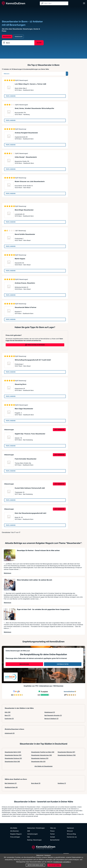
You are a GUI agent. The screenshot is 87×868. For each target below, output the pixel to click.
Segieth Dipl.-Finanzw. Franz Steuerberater (30, 434)
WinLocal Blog (71, 834)
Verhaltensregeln (32, 834)
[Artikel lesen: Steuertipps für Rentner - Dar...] (10, 555)
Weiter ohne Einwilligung (35, 865)
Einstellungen (40, 828)
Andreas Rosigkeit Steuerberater (26, 133)
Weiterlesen (7, 573)
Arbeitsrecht (10, 733)
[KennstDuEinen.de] (13, 3)
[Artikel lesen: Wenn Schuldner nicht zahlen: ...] (10, 585)
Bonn (8, 715)
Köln (8, 712)
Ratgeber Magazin (16, 834)
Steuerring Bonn (21, 384)
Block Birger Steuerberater (24, 210)
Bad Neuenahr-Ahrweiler (53, 715)
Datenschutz (31, 828)
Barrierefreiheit (55, 840)
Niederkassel (50, 712)
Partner (52, 834)
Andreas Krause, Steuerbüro (25, 283)
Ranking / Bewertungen (34, 840)
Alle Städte (14, 828)
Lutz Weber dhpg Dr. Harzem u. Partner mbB (30, 84)
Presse (52, 831)
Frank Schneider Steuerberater (26, 459)
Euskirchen (9, 719)
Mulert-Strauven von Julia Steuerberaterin (30, 181)
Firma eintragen (15, 837)
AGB (29, 831)
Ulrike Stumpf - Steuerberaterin (26, 157)
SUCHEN (39, 43)
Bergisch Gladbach (51, 719)
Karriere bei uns (72, 837)
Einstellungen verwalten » (62, 862)
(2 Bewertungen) (23, 80)
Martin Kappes (20, 259)
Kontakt (53, 837)
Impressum (70, 828)
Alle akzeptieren (54, 865)
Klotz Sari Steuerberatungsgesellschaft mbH (31, 513)
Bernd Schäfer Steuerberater (25, 234)
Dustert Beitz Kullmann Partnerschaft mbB (30, 488)
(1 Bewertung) (22, 129)
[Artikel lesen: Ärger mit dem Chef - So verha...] (10, 614)
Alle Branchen (14, 831)
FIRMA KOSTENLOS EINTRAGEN (35, 345)
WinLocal (70, 831)
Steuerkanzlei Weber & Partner (26, 307)
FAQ (28, 837)
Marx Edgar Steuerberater (24, 409)
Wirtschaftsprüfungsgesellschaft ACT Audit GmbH (33, 360)
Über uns (53, 828)
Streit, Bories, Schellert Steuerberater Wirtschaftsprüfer (34, 108)
